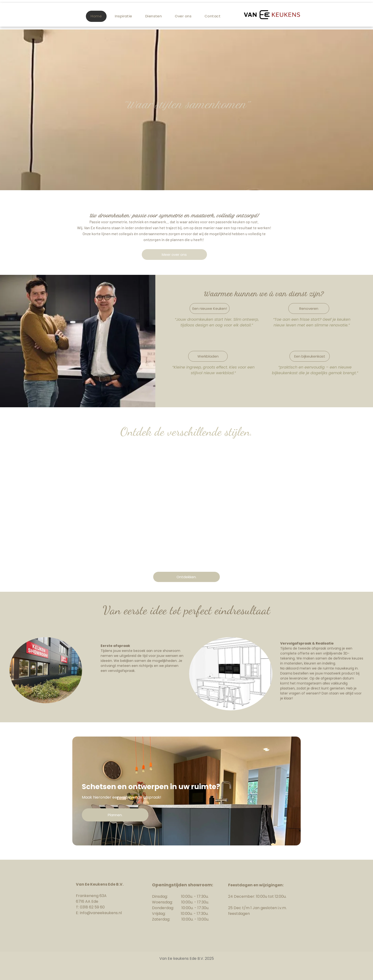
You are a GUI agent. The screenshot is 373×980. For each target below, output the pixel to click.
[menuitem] (98, 16)
